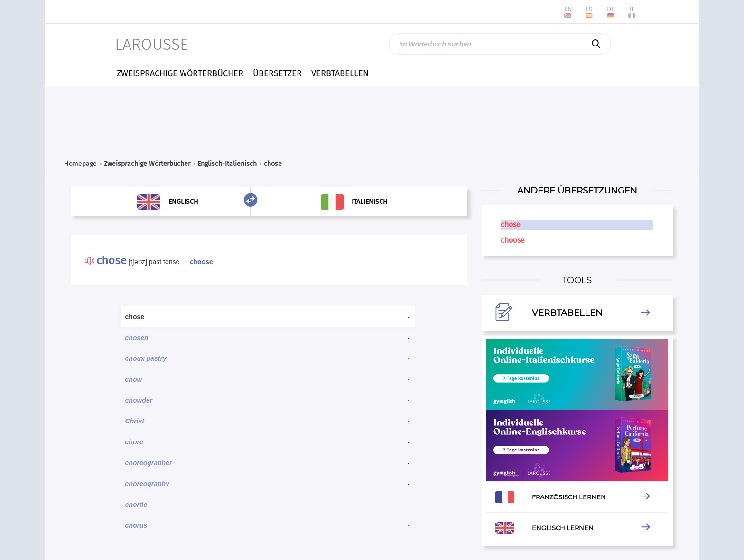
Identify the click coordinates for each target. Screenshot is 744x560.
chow (134, 379)
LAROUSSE (151, 44)
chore (134, 442)
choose (201, 262)
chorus (136, 525)
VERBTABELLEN (340, 73)
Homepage (80, 164)
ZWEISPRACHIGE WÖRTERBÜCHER (180, 73)
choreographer (149, 463)
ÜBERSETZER (277, 73)
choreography (147, 484)
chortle (136, 505)
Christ (135, 421)
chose (511, 225)
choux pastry (146, 358)
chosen (137, 338)
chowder (139, 400)
